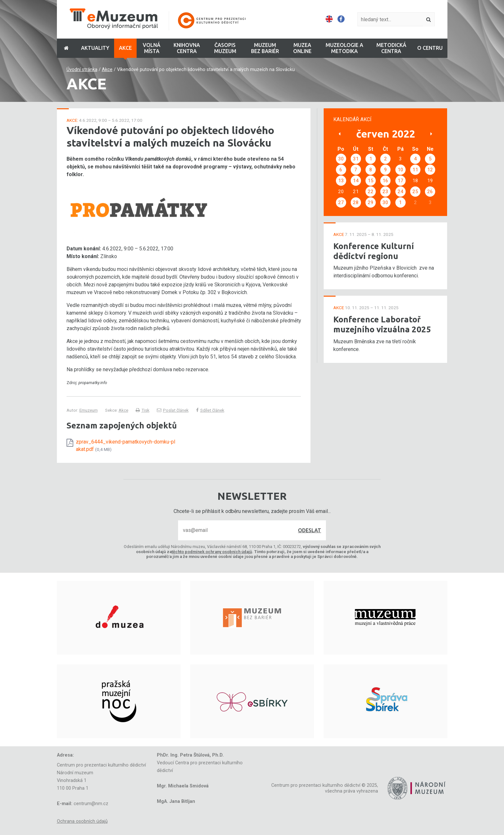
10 (401, 170)
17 (401, 181)
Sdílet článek (210, 410)
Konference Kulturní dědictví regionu (374, 251)
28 (356, 202)
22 (371, 192)
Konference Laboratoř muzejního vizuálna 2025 (382, 324)
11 (415, 170)
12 (430, 170)
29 (371, 202)
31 (356, 159)
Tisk (143, 410)
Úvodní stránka (82, 70)
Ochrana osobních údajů (82, 821)
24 (401, 192)
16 (385, 181)
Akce (107, 70)
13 (341, 181)
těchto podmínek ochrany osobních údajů (212, 552)
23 (385, 192)
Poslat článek (173, 410)
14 (356, 181)
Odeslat (310, 530)
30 (341, 159)
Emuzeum (89, 410)
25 (415, 192)
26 (430, 192)
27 (341, 202)
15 (371, 181)
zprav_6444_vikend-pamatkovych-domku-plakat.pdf (126, 445)
